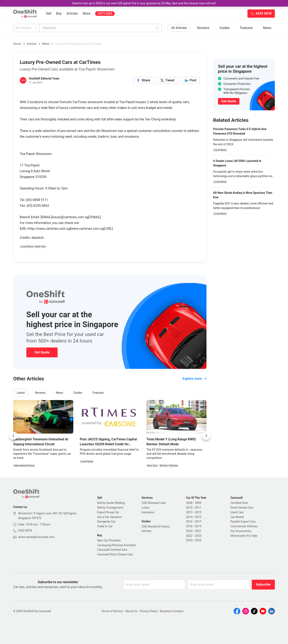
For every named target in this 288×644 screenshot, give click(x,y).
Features (246, 28)
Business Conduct (172, 611)
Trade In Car (105, 526)
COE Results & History (156, 526)
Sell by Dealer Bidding (111, 503)
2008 (189, 503)
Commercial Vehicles (244, 526)
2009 (198, 503)
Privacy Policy (149, 611)
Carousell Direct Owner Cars (115, 554)
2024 (189, 540)
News (267, 28)
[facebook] (143, 80)
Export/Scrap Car (108, 512)
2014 (189, 517)
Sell (49, 13)
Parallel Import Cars (243, 522)
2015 (198, 517)
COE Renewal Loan (154, 503)
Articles (72, 13)
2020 (189, 531)
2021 (198, 531)
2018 (189, 526)
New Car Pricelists (109, 540)
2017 (198, 522)
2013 (198, 512)
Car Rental (237, 517)
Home (17, 44)
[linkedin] (191, 80)
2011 (198, 508)
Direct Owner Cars (242, 508)
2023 (198, 536)
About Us (131, 611)
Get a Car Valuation (110, 517)
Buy (59, 13)
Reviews (203, 28)
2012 (189, 512)
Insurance (148, 512)
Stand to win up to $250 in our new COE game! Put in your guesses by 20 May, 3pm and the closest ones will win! (144, 3)
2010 (189, 508)
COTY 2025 (105, 14)
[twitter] (167, 80)
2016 (189, 522)
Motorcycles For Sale (244, 536)
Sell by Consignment (110, 508)
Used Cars (237, 512)
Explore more (195, 379)
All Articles (27, 28)
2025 (198, 540)
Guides (225, 28)
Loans (146, 508)
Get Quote (42, 352)
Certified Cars (239, 503)
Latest (21, 393)
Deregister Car (106, 522)
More (87, 13)
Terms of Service (112, 611)
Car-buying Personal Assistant (116, 545)
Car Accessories (241, 531)
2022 (189, 536)
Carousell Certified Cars (112, 550)
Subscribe (263, 585)
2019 (198, 526)
